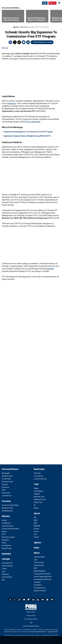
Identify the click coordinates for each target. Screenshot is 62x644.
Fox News (37, 582)
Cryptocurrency (8, 526)
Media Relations (40, 571)
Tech (36, 484)
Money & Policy (7, 508)
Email (28, 42)
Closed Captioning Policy (43, 577)
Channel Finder (39, 557)
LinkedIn (33, 600)
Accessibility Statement (43, 579)
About (37, 553)
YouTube (24, 600)
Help (31, 623)
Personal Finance (10, 469)
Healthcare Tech (40, 500)
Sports (37, 513)
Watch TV (52, 3)
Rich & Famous (7, 566)
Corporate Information (42, 574)
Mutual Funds (7, 548)
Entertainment (7, 563)
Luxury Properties (40, 479)
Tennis (36, 537)
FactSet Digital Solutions (38, 632)
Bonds (4, 531)
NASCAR (37, 526)
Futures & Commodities (10, 529)
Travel (4, 569)
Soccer (36, 531)
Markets (16, 27)
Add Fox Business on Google (43, 42)
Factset (8, 632)
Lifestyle (6, 559)
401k (4, 490)
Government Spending (10, 505)
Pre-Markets (6, 546)
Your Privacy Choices (31, 619)
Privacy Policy (39, 565)
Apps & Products (40, 591)
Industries (5, 540)
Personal (37, 473)
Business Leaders (8, 537)
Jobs (36, 560)
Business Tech (39, 497)
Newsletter (43, 600)
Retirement (6, 493)
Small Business (7, 511)
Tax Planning (7, 496)
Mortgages (6, 473)
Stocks (4, 520)
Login (45, 3)
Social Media (39, 491)
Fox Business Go (40, 588)
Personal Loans (8, 482)
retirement (50, 269)
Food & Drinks (7, 577)
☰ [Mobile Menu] (59, 3)
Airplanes (5, 574)
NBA (35, 520)
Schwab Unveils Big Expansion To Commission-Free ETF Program (28, 132)
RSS (38, 600)
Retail (4, 543)
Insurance (5, 487)
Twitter (15, 42)
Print (24, 42)
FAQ (35, 568)
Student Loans (7, 476)
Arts (3, 580)
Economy (6, 501)
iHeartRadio (52, 600)
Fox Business (9, 3)
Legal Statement (53, 632)
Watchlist (6, 554)
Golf (35, 534)
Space (36, 508)
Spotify (47, 600)
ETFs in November (33, 122)
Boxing (36, 529)
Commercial (38, 476)
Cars (4, 571)
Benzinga (5, 48)
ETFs (4, 534)
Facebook (10, 42)
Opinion (38, 543)
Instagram (19, 600)
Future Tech (38, 502)
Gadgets (37, 494)
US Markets (6, 523)
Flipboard (29, 600)
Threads (19, 42)
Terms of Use (39, 563)
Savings (5, 484)
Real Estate (39, 469)
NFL (35, 517)
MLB (35, 523)
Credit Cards (6, 479)
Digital (36, 488)
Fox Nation (38, 585)
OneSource (12, 103)
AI (35, 505)
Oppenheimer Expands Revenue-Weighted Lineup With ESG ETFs (27, 136)
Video (37, 548)
